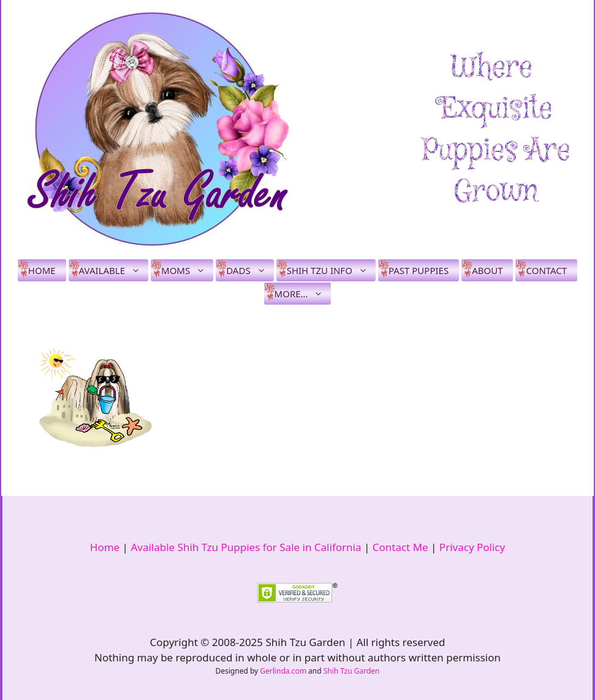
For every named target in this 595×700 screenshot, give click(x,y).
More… (303, 294)
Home (42, 270)
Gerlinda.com (283, 671)
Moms (187, 270)
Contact (546, 270)
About (487, 270)
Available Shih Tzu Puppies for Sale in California (246, 547)
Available (114, 270)
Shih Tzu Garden (352, 671)
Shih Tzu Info (331, 270)
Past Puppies (419, 270)
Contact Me (400, 547)
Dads (250, 270)
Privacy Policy (472, 547)
